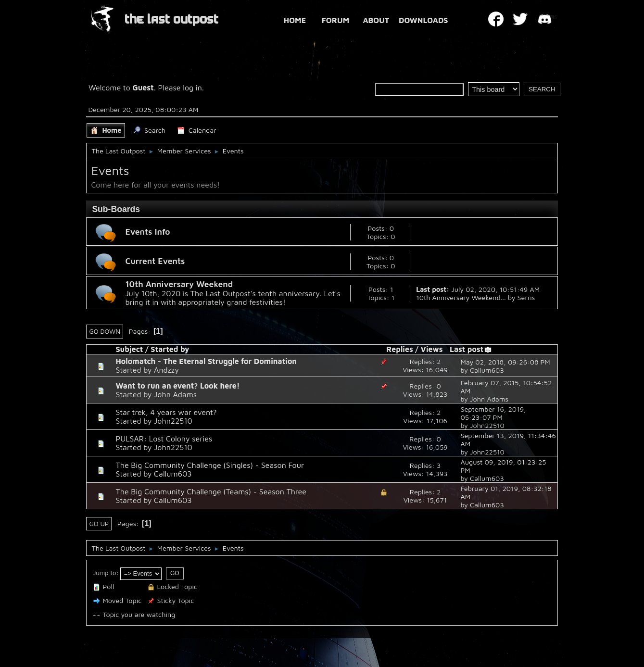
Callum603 (487, 370)
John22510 (173, 421)
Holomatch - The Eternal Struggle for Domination (206, 361)
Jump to (104, 573)
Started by (170, 349)
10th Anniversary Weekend (179, 284)
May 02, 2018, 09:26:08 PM (505, 362)
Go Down (105, 331)
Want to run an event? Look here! (177, 386)
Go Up (99, 524)
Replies (400, 349)
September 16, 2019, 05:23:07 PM (493, 413)
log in (192, 88)
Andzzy (166, 370)
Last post (471, 349)
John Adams (175, 394)
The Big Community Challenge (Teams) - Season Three (211, 491)
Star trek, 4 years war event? (166, 412)
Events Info (147, 232)
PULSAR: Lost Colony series (164, 439)
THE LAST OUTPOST (171, 19)
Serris (526, 297)
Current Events (155, 261)
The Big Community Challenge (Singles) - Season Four (210, 465)
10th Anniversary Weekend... (461, 297)
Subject (129, 349)
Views (432, 349)
